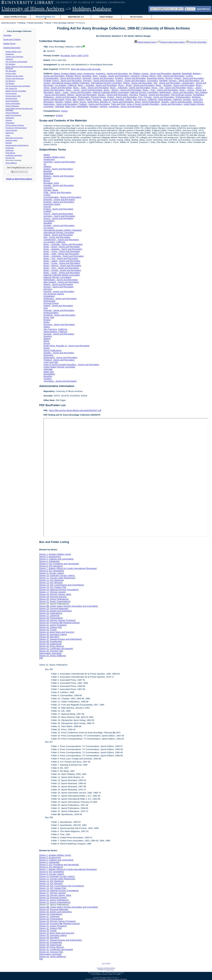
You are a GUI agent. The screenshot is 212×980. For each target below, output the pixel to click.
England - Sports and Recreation (131, 78)
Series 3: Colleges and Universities (56, 559)
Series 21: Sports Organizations (55, 601)
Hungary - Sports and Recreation (184, 81)
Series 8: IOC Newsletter (51, 571)
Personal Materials (12, 113)
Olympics (134, 95)
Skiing (76, 102)
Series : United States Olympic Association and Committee (68, 606)
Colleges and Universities (14, 57)
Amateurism (10, 54)
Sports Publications (12, 106)
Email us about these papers (19, 179)
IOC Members (10, 64)
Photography (84, 97)
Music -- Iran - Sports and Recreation (169, 88)
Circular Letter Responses (15, 78)
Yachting (103, 107)
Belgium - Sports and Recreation (59, 176)
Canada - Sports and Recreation (114, 76)
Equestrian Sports (155, 78)
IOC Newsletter (11, 71)
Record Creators (137, 17)
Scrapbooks (10, 148)
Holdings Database (92, 9)
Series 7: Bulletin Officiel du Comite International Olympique (68, 568)
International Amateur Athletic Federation (71, 83)
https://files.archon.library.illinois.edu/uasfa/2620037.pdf (75, 410)
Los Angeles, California (66, 85)
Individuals (9, 59)
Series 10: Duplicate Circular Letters (57, 575)
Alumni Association (36, 23)
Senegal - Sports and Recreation (59, 334)
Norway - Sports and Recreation (113, 95)
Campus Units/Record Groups (15, 17)
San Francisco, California (145, 99)
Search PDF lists (203, 9)
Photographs (10, 123)
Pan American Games (181, 95)
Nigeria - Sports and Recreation (82, 95)
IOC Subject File (11, 88)
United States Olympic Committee (59, 367)
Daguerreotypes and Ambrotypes (17, 145)
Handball (163, 81)
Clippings (9, 120)
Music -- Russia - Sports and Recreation (62, 270)
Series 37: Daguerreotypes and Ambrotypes (60, 639)
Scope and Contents (12, 39)
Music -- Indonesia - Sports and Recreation (130, 88)
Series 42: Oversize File (51, 651)
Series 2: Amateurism (50, 557)
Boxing (78, 76)
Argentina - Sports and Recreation (112, 74)
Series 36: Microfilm (49, 637)
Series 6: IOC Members (51, 566)
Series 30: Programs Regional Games (59, 623)
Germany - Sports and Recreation (99, 81)
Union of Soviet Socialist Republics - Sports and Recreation (154, 104)
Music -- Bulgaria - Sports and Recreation (175, 85)
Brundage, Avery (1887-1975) (75, 56)
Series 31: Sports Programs (53, 625)
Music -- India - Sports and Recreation (91, 88)
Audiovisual (10, 150)
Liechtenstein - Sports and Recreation (61, 240)
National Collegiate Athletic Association (111, 92)
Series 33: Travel (48, 630)
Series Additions (11, 163)
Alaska (57, 74)
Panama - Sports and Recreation (155, 95)
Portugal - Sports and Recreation (159, 97)
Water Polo (70, 107)
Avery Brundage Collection (64, 23)
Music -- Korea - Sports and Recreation (84, 90)
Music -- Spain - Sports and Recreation (73, 92)
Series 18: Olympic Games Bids (55, 594)
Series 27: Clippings (49, 616)
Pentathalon (199, 95)
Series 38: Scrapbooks (50, 641)
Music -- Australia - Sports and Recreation (97, 85)
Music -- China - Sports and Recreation (62, 251)
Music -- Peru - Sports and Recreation (160, 90)
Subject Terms (9, 44)
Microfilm (9, 143)
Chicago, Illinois (148, 76)
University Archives (9, 23)
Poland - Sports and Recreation (122, 97)
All (41, 658)
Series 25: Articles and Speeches (55, 611)
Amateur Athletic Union (14, 52)
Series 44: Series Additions (52, 656)
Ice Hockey (49, 228)
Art (130, 74)
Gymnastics (152, 81)
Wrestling (94, 107)
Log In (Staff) (106, 963)
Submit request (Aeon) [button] (145, 42)
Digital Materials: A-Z (76, 17)
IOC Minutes (10, 83)
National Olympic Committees (16, 91)
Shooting (59, 102)
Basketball (187, 74)
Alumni (49, 23)
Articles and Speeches (13, 115)
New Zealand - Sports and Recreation (61, 282)
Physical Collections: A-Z (45, 17)
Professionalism (183, 97)
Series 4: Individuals (49, 561)
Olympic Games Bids (13, 96)
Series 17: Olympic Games (52, 592)
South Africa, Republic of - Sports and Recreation (110, 102)
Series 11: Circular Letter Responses (57, 578)
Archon (104, 978)
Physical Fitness (98, 97)
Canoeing (135, 76)
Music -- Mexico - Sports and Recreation (123, 90)
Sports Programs (11, 130)
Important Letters (12, 140)
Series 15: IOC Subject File (53, 587)
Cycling (189, 76)
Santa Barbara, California (170, 99)
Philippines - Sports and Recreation (60, 97)
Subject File (10, 133)
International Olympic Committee (106, 83)
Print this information (197, 42)
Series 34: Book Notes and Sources (57, 632)
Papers (64, 111)
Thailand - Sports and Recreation (94, 104)
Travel (8, 135)
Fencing (169, 78)
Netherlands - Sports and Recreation (177, 92)
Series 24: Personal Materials (54, 608)
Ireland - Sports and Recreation (138, 83)
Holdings (22, 23)
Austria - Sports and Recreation (157, 74)
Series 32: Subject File (50, 627)
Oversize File (10, 158)
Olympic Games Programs (15, 125)
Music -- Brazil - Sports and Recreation (136, 85)
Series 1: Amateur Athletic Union (55, 554)
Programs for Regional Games (16, 128)
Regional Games (11, 98)
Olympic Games (11, 93)
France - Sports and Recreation (67, 81)
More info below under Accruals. (86, 69)
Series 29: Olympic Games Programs (57, 620)
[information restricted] (50, 653)
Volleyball (59, 107)
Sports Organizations (13, 103)
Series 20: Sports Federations (54, 599)
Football (47, 81)
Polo (140, 97)
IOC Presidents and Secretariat (16, 62)
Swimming (198, 102)
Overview (7, 35)
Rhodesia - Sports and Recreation (59, 315)
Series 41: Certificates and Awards (56, 649)
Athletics (137, 74)
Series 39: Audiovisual (50, 644)
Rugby (89, 99)
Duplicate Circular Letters (14, 76)
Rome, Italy (71, 99)
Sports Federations (12, 101)
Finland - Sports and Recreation (189, 78)
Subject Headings (106, 17)
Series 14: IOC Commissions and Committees (61, 585)
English (59, 116)
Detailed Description (12, 48)
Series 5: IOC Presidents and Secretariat (59, 564)
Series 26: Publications (50, 613)
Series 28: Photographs (51, 618)
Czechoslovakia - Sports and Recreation (62, 78)
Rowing (81, 99)
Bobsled (69, 76)
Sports (138, 102)
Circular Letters (11, 73)
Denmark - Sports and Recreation (98, 78)
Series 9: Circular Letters (51, 573)
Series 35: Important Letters (53, 634)
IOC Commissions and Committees (18, 86)
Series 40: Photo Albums (51, 646)
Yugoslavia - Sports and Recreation (125, 107)
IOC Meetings (10, 81)
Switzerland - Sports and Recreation (60, 104)
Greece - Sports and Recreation (131, 81)
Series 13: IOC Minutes (51, 583)
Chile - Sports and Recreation (171, 76)
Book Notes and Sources (14, 138)
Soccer (83, 102)
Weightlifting (82, 107)
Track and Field (118, 104)
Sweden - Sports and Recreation (177, 102)
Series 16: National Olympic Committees (59, 590)
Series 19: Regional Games (53, 597)
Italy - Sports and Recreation (167, 83)
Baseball (177, 74)
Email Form (110, 970)
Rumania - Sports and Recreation (109, 99)
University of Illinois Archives (33, 9)
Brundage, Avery (90, 76)
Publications (10, 118)
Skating (68, 102)
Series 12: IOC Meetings (51, 580)
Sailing (129, 99)
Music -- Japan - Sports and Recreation (62, 261)
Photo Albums (10, 153)
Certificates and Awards (14, 155)
